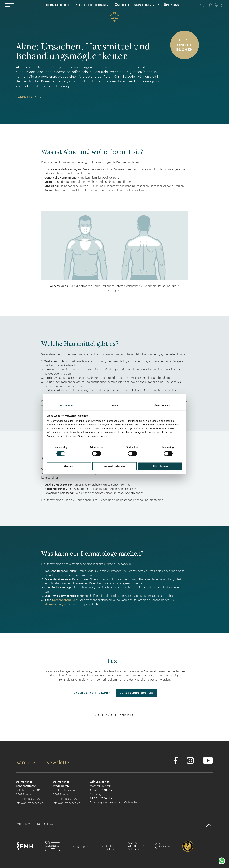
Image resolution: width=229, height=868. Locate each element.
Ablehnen (69, 466)
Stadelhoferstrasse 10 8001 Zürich (67, 792)
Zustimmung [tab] (67, 405)
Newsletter (60, 762)
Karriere (26, 762)
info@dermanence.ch (30, 802)
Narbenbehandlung (65, 600)
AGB (63, 823)
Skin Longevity (146, 5)
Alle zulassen (160, 466)
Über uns (171, 5)
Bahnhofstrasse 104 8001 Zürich (28, 792)
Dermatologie (58, 5)
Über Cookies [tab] (162, 405)
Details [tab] (115, 405)
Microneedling (54, 604)
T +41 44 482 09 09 (28, 798)
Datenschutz (46, 823)
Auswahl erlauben (115, 466)
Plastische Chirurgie (92, 5)
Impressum (23, 823)
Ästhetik (122, 5)
